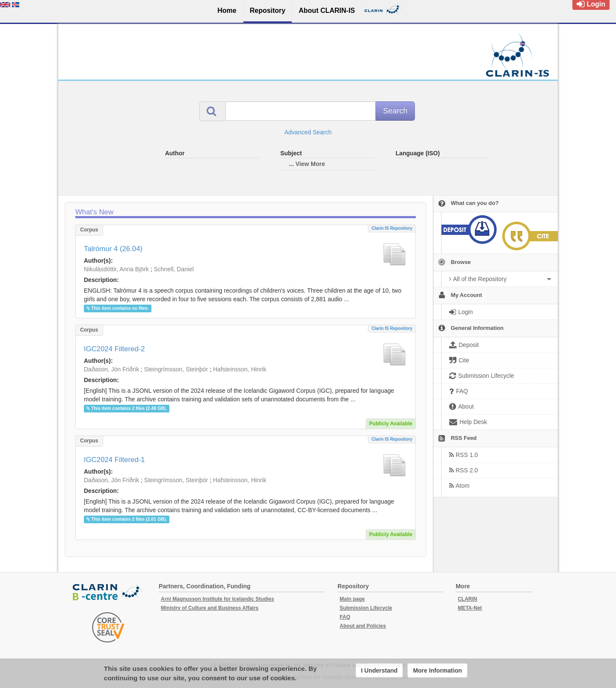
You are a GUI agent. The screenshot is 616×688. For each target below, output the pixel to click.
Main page (352, 599)
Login (591, 4)
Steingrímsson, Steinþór (176, 369)
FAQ (345, 617)
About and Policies (363, 626)
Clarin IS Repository (392, 228)
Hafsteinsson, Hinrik (240, 369)
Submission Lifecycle (366, 608)
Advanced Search (308, 132)
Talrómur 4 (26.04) (113, 249)
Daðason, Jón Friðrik (111, 369)
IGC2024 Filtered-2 (114, 349)
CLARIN (467, 599)
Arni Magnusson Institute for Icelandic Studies (218, 599)
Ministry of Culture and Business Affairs (210, 608)
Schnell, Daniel (173, 269)
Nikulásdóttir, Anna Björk (116, 269)
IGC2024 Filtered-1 (114, 460)
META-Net (470, 608)
